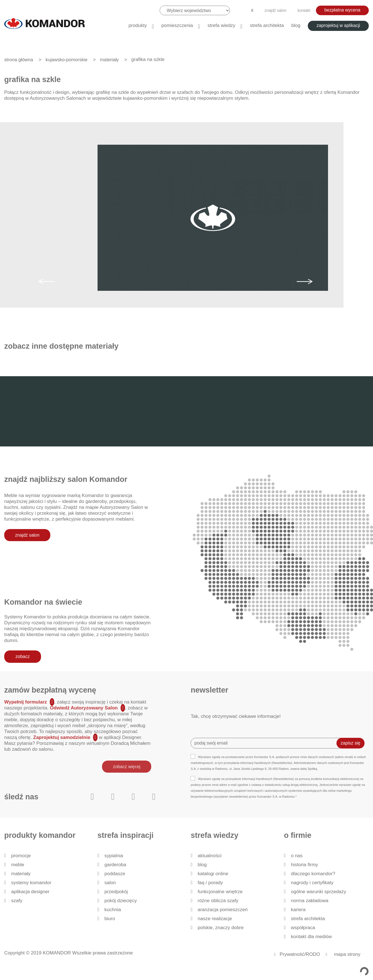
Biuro (110, 919)
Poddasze (115, 874)
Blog (296, 25)
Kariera (298, 910)
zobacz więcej (126, 766)
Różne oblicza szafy (218, 901)
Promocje (21, 856)
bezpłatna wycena (342, 10)
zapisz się (351, 743)
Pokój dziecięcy (120, 901)
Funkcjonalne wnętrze (220, 892)
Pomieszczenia (177, 25)
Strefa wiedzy (221, 25)
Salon (110, 883)
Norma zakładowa (310, 901)
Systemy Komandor (31, 883)
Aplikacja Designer (30, 892)
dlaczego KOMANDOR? (313, 874)
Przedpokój (116, 892)
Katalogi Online (213, 874)
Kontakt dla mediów (311, 937)
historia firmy (304, 865)
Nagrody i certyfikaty (312, 883)
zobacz (23, 656)
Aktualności (210, 856)
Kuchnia (113, 910)
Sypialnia (114, 856)
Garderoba (115, 865)
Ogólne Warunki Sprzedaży (319, 892)
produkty (138, 25)
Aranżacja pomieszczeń (223, 910)
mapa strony (347, 954)
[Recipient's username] (268, 743)
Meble (18, 865)
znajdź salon (275, 10)
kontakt (304, 10)
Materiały (21, 874)
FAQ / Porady (210, 883)
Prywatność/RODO (300, 954)
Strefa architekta (267, 25)
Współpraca (303, 928)
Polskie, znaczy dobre (221, 928)
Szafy (17, 901)
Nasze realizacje (215, 919)
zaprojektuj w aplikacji (338, 25)
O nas (297, 856)
